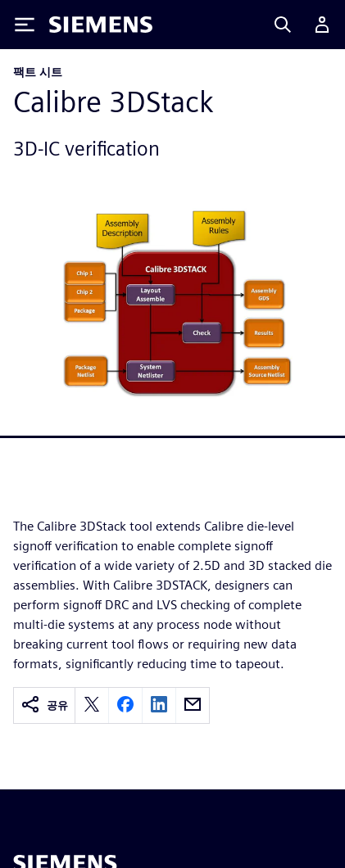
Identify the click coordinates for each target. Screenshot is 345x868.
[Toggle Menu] (25, 25)
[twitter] (92, 705)
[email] (193, 705)
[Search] (283, 25)
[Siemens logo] (101, 25)
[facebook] (125, 705)
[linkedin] (159, 705)
